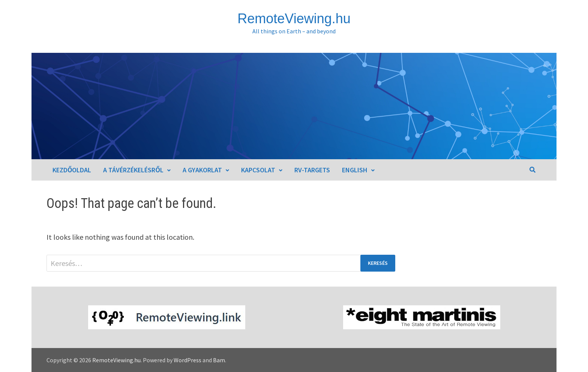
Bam (219, 360)
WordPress (187, 360)
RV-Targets (312, 170)
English (355, 170)
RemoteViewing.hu (294, 19)
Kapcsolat (258, 170)
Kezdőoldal (72, 170)
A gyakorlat (202, 170)
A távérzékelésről (133, 170)
